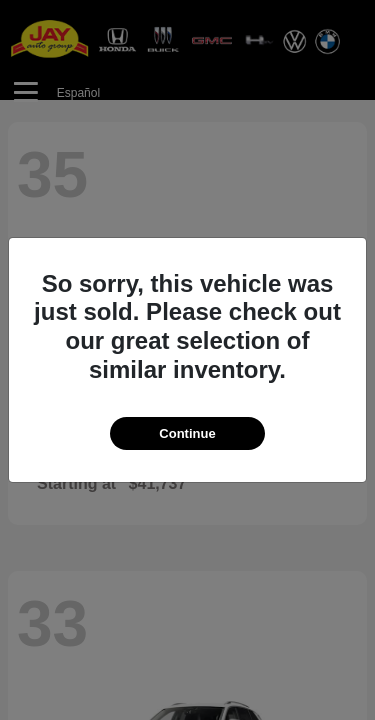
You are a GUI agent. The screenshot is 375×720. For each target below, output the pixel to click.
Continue (187, 433)
